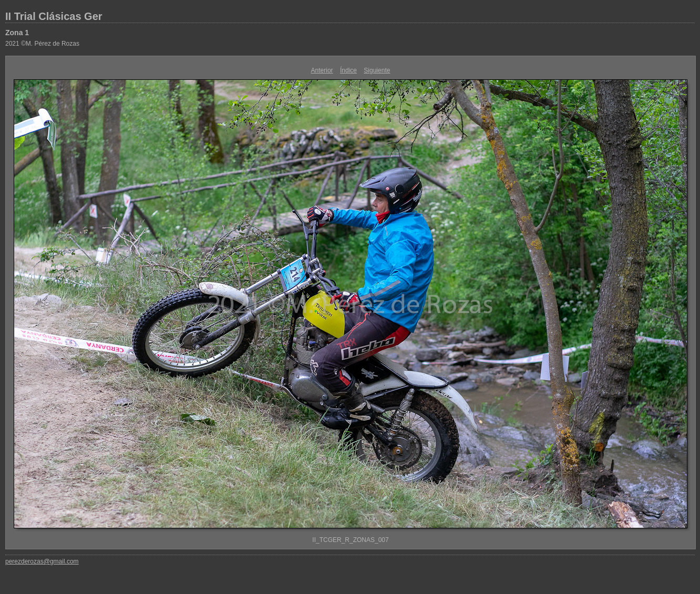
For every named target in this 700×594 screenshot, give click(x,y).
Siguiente (377, 70)
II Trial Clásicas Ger (54, 16)
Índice (348, 70)
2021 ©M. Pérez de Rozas (42, 44)
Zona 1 (17, 33)
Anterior (322, 70)
